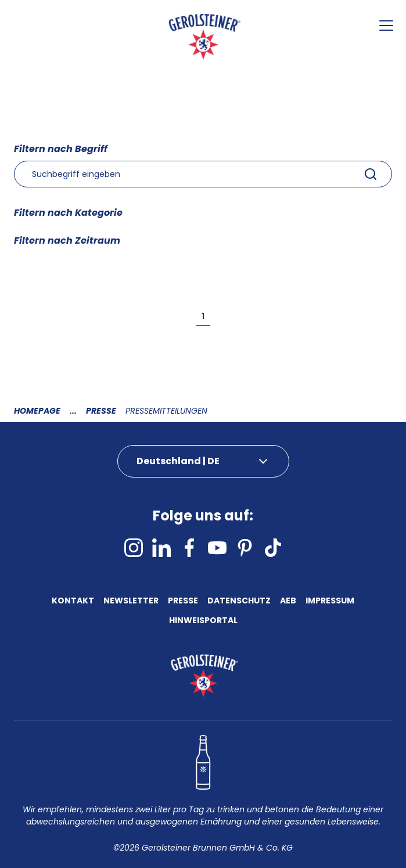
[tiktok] (273, 548)
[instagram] (134, 548)
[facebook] (189, 548)
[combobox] (203, 174)
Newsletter (131, 602)
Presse (101, 411)
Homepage (37, 411)
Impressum (330, 602)
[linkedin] (161, 548)
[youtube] (217, 548)
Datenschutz (239, 602)
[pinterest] (245, 548)
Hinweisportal (203, 621)
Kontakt (73, 602)
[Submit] (371, 174)
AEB (288, 602)
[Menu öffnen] (386, 26)
